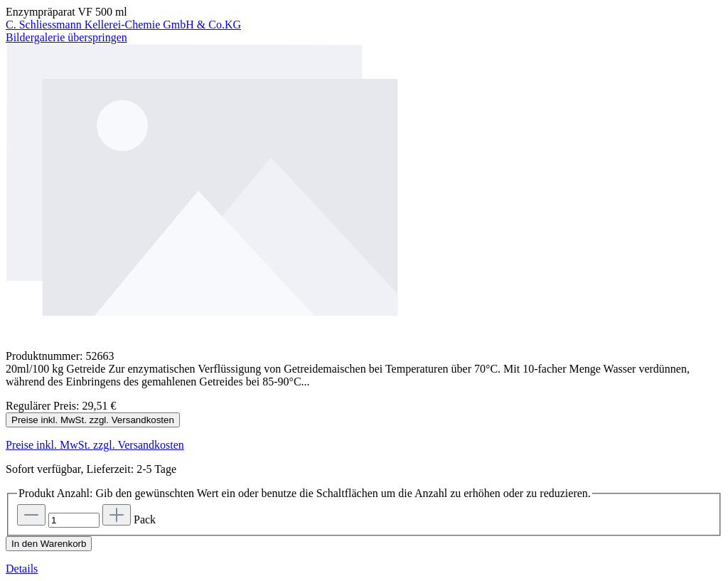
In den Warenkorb (49, 544)
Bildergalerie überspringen (66, 37)
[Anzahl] (74, 520)
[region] (364, 197)
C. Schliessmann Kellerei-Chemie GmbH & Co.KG (123, 25)
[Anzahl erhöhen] (117, 515)
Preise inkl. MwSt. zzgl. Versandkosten (93, 420)
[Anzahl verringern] (31, 515)
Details (22, 569)
